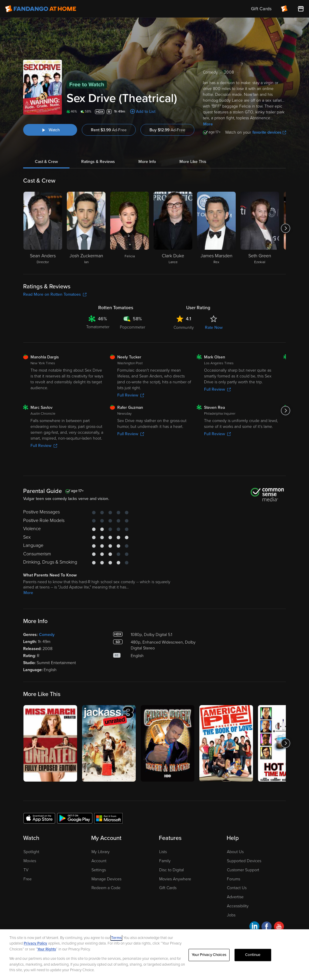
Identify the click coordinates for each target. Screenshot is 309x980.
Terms (116, 938)
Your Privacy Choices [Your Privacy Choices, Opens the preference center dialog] (209, 955)
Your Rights (47, 949)
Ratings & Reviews (98, 162)
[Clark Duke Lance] (173, 228)
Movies (30, 861)
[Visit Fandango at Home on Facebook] (267, 927)
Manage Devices (106, 879)
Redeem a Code (106, 888)
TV (26, 870)
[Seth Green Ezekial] (260, 228)
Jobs (231, 915)
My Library (101, 852)
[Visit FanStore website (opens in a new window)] (301, 9)
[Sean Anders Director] (43, 228)
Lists (163, 852)
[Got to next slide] (286, 228)
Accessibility (238, 906)
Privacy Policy (35, 943)
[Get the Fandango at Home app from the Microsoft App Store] (108, 818)
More (208, 124)
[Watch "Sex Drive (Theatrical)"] (50, 130)
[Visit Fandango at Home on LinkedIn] (254, 927)
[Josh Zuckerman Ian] (86, 228)
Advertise (235, 897)
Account (99, 861)
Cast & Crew (46, 162)
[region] (154, 955)
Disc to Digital (172, 870)
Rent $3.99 (109, 130)
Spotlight (31, 852)
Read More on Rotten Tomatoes (55, 294)
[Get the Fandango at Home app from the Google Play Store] (75, 818)
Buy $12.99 (167, 130)
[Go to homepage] (41, 9)
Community (184, 327)
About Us (235, 852)
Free (28, 879)
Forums (234, 879)
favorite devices (269, 132)
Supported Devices (244, 861)
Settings (99, 870)
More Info (147, 162)
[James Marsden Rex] (216, 228)
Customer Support (243, 870)
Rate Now (214, 327)
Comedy (47, 635)
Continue (253, 955)
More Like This (193, 162)
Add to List (146, 112)
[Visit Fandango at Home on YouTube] (279, 927)
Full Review (131, 395)
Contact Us (237, 888)
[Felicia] (130, 228)
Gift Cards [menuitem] (261, 9)
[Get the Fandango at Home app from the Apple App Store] (39, 818)
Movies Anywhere (175, 879)
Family (165, 861)
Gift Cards (168, 888)
